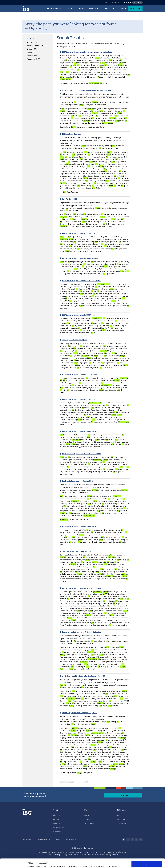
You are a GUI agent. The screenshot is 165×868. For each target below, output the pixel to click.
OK (147, 856)
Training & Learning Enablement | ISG (77, 551)
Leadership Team (59, 828)
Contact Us (135, 8)
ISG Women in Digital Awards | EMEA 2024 (79, 233)
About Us (115, 2)
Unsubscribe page (121, 823)
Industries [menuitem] (69, 8)
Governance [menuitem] (94, 8)
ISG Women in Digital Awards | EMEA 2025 (79, 399)
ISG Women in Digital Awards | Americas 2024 (80, 258)
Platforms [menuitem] (81, 8)
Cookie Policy (57, 839)
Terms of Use (42, 839)
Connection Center (121, 819)
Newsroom (57, 832)
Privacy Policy (28, 839)
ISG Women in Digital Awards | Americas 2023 (80, 527)
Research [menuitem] (106, 8)
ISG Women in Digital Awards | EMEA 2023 (79, 315)
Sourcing (87, 819)
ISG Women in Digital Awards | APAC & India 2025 (82, 588)
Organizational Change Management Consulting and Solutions (87, 90)
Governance (88, 815)
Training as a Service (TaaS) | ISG (75, 340)
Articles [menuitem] (124, 8)
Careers (106, 2)
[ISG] (27, 8)
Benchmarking (89, 823)
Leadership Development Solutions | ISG (77, 481)
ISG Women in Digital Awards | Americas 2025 (80, 431)
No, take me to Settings (37, 864)
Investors (57, 823)
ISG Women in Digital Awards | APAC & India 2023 (82, 281)
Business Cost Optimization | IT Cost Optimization (82, 632)
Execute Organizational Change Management (80, 713)
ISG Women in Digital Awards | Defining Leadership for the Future (88, 52)
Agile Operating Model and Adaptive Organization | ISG (84, 676)
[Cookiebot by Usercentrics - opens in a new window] (14, 864)
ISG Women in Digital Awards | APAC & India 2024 (82, 454)
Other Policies (71, 839)
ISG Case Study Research (72, 134)
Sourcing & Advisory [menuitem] (54, 8)
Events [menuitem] (114, 8)
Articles (117, 815)
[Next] (84, 782)
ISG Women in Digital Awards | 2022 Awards (79, 375)
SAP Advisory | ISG (70, 199)
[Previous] (66, 782)
